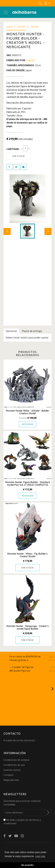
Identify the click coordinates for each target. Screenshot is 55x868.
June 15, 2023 (38, 671)
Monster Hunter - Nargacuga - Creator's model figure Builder (28, 627)
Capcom (31, 60)
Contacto (9, 775)
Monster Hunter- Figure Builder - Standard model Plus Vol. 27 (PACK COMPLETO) (28, 483)
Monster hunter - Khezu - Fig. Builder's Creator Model (27, 555)
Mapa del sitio (11, 780)
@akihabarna (36, 660)
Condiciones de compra (16, 760)
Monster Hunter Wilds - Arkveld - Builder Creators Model (27, 412)
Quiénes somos (12, 770)
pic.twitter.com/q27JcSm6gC (24, 664)
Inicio (10, 27)
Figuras (21, 27)
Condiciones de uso (14, 765)
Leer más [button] (40, 856)
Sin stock (19, 156)
